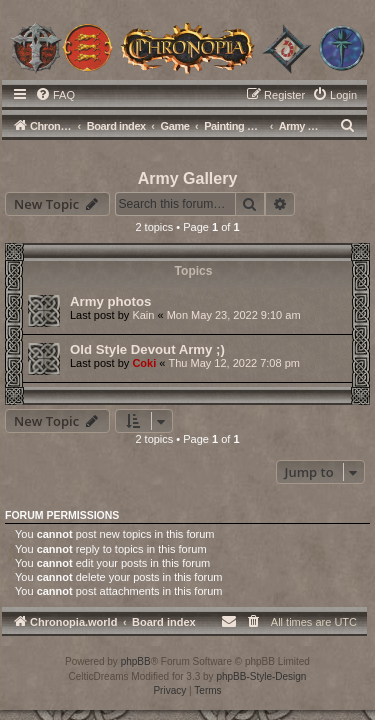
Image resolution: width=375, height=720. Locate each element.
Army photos (110, 301)
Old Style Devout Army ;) (147, 349)
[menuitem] (55, 95)
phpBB (136, 661)
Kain (143, 315)
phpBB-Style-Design (261, 676)
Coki (144, 363)
